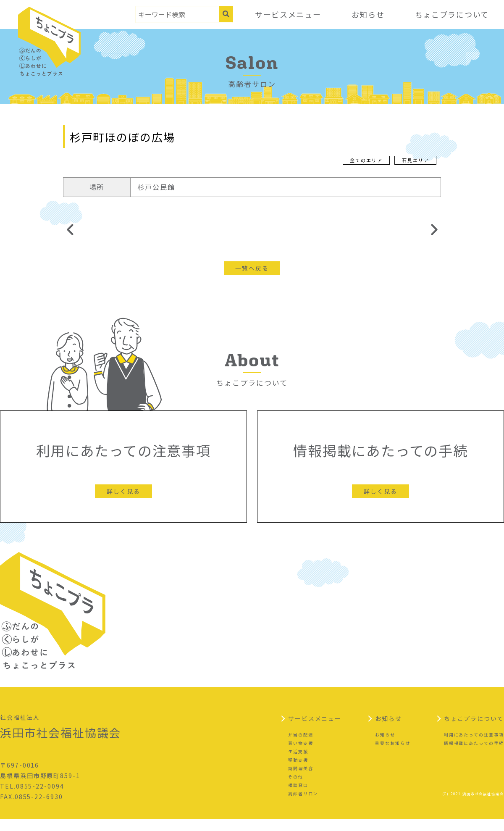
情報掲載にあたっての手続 (474, 755)
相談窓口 (298, 797)
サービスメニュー (287, 14)
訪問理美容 (301, 780)
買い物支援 (301, 755)
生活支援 (298, 763)
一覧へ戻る (252, 268)
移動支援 (298, 772)
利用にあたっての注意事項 (474, 746)
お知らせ (367, 14)
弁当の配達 (301, 746)
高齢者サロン (303, 805)
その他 (296, 788)
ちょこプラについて (451, 14)
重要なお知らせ (392, 755)
